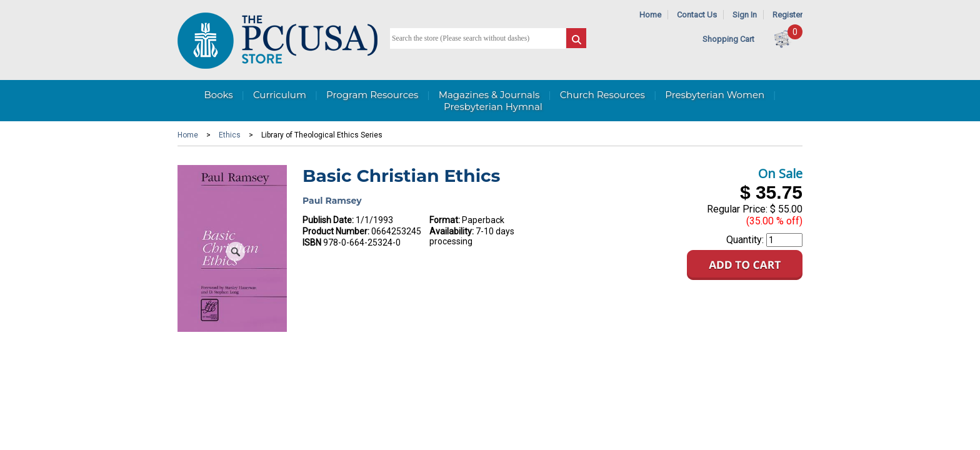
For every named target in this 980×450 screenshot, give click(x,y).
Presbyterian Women (715, 95)
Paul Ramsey (332, 201)
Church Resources (602, 95)
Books (218, 95)
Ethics (230, 135)
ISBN (312, 242)
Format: (445, 220)
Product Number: (336, 231)
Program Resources (372, 95)
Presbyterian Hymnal (493, 107)
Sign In (745, 15)
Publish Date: (328, 220)
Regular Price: (737, 209)
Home (650, 15)
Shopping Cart (728, 39)
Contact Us (697, 15)
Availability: (452, 231)
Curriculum (280, 95)
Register (787, 15)
